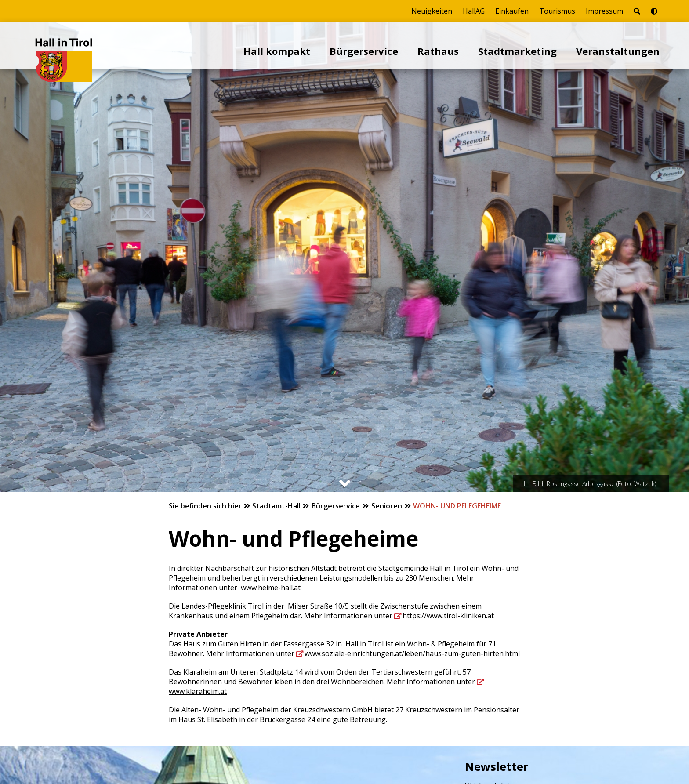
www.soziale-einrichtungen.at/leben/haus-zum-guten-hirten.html (412, 653)
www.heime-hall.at (270, 588)
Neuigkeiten (432, 11)
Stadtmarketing (517, 51)
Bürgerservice (364, 51)
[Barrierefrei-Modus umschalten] (654, 11)
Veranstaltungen (618, 51)
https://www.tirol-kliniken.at (448, 616)
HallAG (474, 11)
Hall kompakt (277, 51)
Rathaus (438, 51)
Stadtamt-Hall (277, 506)
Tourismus (557, 11)
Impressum (604, 11)
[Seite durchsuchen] (637, 11)
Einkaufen (512, 11)
